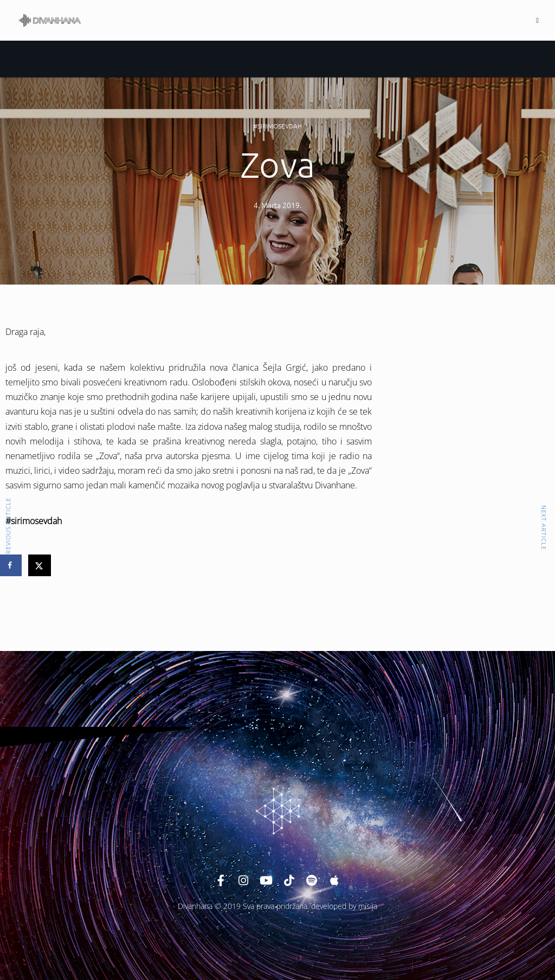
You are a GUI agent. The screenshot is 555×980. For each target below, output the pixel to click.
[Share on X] (40, 565)
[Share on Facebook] (11, 565)
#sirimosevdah (277, 126)
